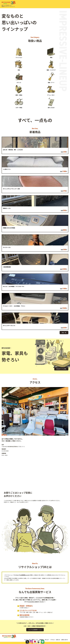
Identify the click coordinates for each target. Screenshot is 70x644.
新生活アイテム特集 (61, 369)
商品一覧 (64, 333)
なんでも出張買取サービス (35, 630)
